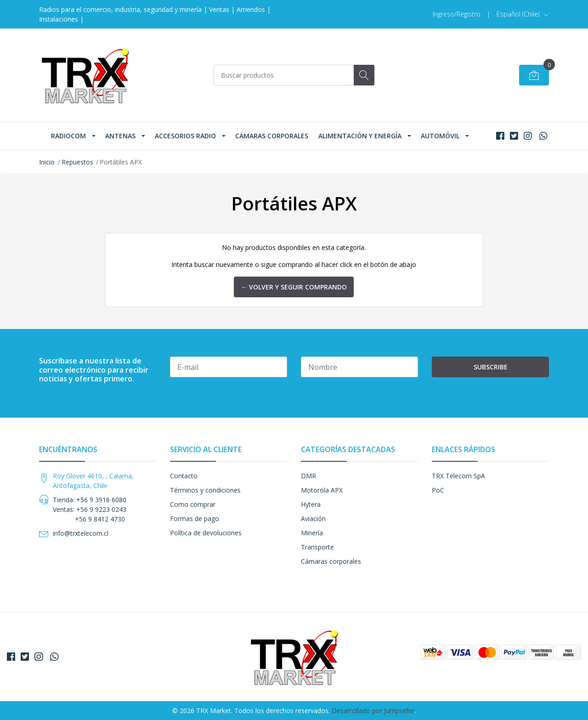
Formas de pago (195, 519)
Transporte (317, 547)
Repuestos (77, 162)
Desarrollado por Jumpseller (373, 711)
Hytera (311, 504)
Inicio (47, 162)
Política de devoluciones (206, 533)
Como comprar (193, 504)
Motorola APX (322, 490)
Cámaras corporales (272, 136)
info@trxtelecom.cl (81, 533)
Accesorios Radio (185, 136)
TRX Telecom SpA (458, 476)
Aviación (313, 519)
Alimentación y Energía (360, 136)
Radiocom (68, 136)
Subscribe (491, 367)
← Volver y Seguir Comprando (294, 287)
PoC (438, 490)
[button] (523, 14)
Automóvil (440, 136)
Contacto (184, 476)
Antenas (120, 136)
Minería (312, 533)
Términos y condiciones (205, 490)
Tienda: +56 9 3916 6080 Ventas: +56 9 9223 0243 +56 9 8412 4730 (90, 509)
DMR (308, 476)
